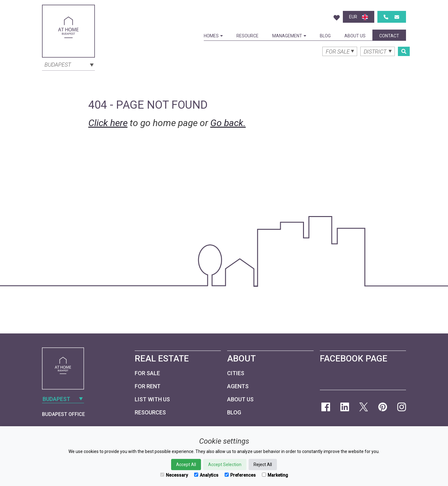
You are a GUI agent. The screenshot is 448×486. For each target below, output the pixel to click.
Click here (108, 123)
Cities (236, 373)
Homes (213, 36)
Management (289, 36)
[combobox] (68, 64)
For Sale (147, 373)
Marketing (275, 475)
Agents (238, 386)
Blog (325, 36)
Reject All (263, 465)
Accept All (186, 465)
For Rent (148, 386)
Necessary (174, 475)
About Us (355, 36)
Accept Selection (225, 465)
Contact (389, 36)
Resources (150, 412)
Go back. (228, 123)
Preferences (240, 475)
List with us (152, 399)
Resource (247, 36)
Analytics (206, 475)
